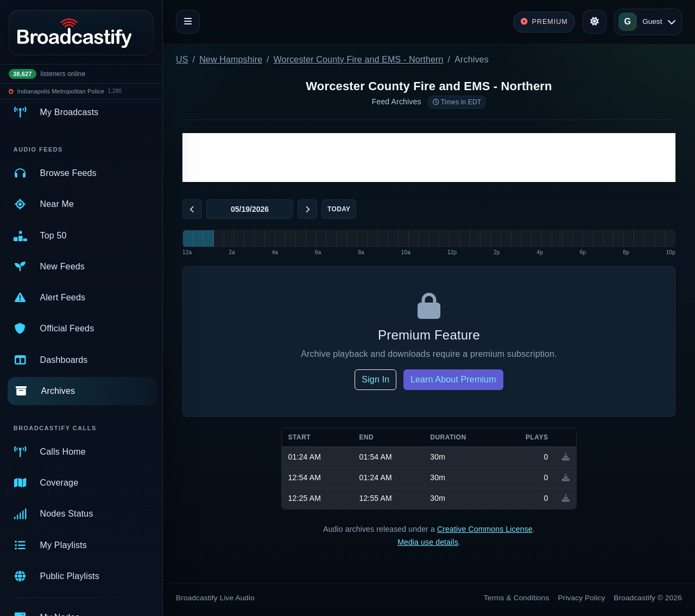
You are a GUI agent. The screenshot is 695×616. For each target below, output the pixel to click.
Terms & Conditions (517, 598)
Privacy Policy (582, 598)
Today (339, 209)
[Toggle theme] (595, 22)
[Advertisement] (429, 158)
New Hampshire (231, 59)
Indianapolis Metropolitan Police (61, 91)
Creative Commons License (485, 529)
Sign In (375, 379)
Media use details (428, 542)
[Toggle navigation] (188, 22)
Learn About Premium (453, 379)
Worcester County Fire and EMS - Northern (359, 59)
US (182, 59)
